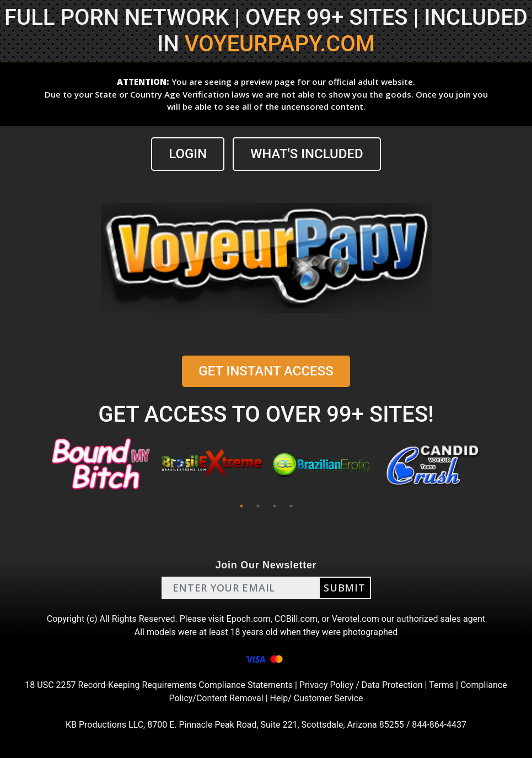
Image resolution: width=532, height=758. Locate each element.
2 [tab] (258, 506)
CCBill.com (296, 619)
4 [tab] (291, 506)
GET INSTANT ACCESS (266, 371)
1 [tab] (241, 506)
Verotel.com (356, 619)
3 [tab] (275, 506)
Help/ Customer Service (317, 698)
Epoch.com (249, 619)
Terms (441, 685)
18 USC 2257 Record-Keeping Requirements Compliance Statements (159, 685)
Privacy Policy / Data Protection (361, 685)
